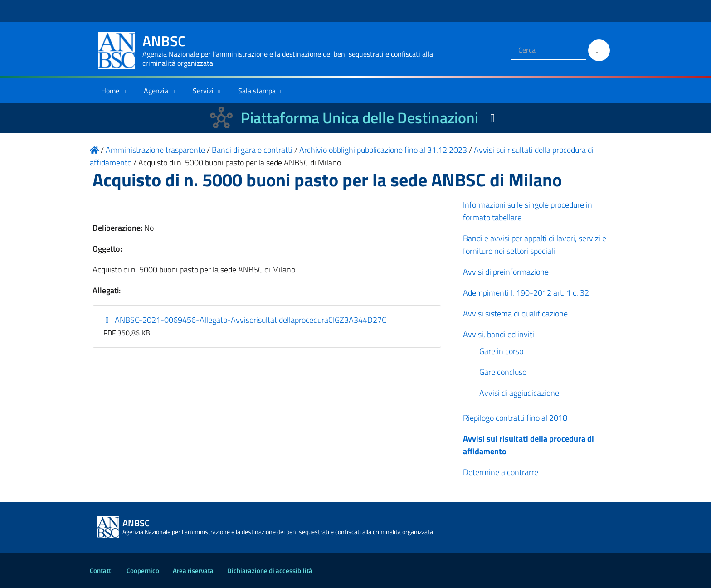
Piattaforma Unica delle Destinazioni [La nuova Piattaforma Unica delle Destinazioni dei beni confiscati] (360, 118)
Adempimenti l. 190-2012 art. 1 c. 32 (526, 293)
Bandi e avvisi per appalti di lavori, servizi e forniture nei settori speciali (535, 245)
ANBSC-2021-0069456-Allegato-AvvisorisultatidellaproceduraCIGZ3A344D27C (245, 320)
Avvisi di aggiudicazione (519, 393)
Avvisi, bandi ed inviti (499, 334)
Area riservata (193, 571)
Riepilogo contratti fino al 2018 (515, 418)
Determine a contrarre (501, 472)
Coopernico (143, 571)
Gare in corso (501, 351)
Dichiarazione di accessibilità (270, 571)
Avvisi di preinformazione (506, 272)
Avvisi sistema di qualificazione (515, 313)
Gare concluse (503, 372)
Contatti (101, 571)
